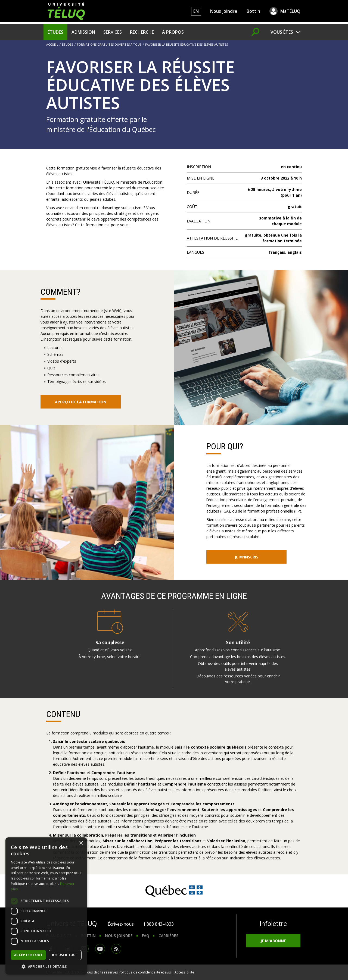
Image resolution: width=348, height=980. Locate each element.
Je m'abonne (273, 941)
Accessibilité (184, 972)
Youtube (100, 949)
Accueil (52, 44)
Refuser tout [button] (65, 955)
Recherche (142, 32)
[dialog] (46, 906)
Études (55, 32)
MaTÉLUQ (290, 11)
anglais (295, 252)
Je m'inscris (246, 557)
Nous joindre (224, 11)
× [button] (81, 843)
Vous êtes (282, 32)
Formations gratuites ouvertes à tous (109, 44)
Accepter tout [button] (28, 955)
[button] (46, 966)
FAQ (146, 936)
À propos (173, 32)
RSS (116, 949)
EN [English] (196, 11)
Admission (83, 32)
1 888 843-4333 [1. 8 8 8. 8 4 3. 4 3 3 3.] (158, 924)
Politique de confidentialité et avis (145, 972)
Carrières (168, 936)
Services (113, 32)
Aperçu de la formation (81, 402)
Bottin (253, 11)
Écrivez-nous (121, 924)
